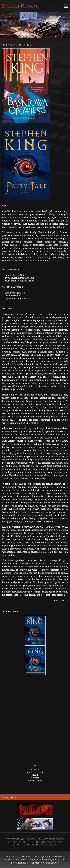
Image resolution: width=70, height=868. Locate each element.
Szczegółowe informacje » (45, 863)
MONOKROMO (49, 845)
